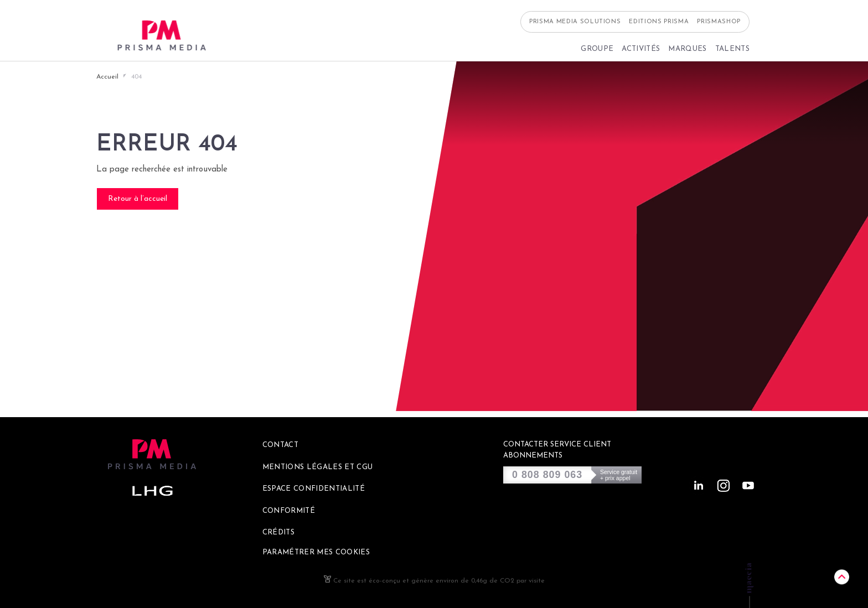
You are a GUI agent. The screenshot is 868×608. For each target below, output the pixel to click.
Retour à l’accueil (138, 199)
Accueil (107, 77)
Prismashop (719, 28)
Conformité (289, 511)
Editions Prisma (659, 28)
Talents (732, 55)
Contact (280, 445)
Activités (641, 55)
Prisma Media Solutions (575, 28)
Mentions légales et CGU (318, 467)
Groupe (597, 55)
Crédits (278, 532)
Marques (687, 55)
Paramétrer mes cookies (316, 552)
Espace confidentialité (314, 489)
